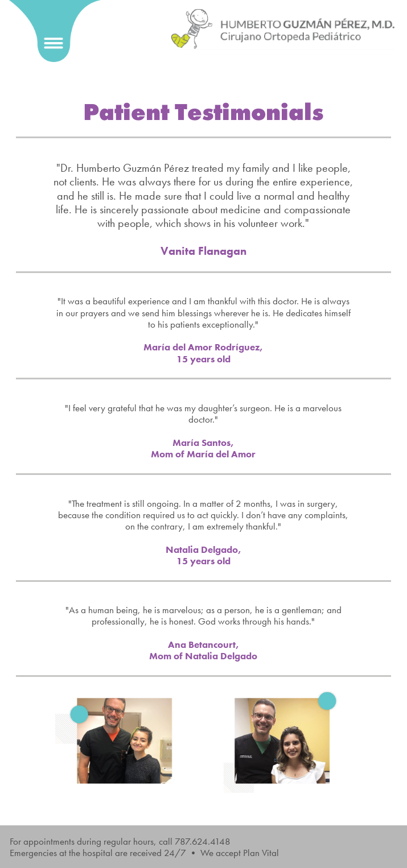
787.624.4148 (203, 841)
